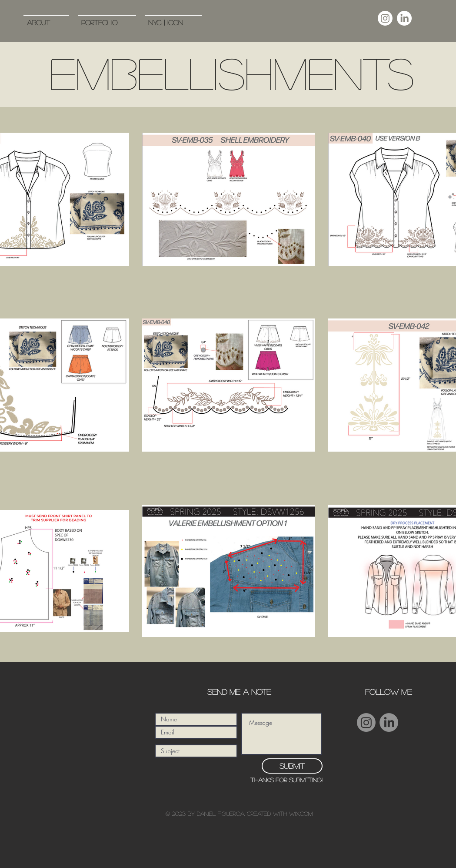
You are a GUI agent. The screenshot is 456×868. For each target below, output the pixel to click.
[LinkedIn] (404, 18)
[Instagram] (385, 18)
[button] (107, 18)
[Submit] (292, 766)
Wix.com (301, 813)
